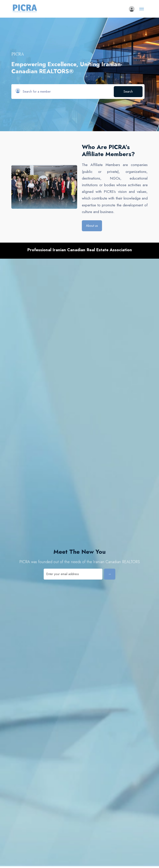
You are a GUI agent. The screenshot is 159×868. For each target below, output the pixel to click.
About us (92, 226)
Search (128, 92)
